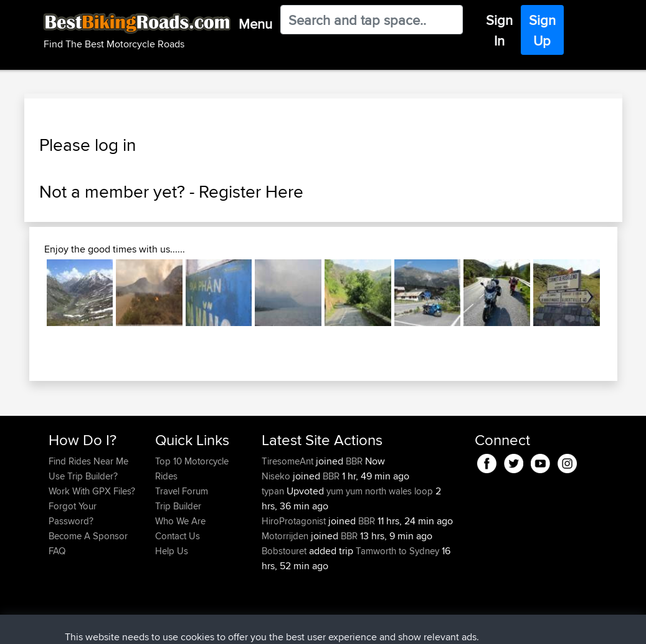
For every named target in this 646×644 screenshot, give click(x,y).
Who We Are (180, 521)
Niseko (277, 476)
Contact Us (178, 536)
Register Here (251, 191)
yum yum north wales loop (380, 491)
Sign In (499, 30)
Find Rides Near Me (88, 461)
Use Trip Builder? (83, 476)
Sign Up (542, 30)
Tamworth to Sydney (397, 551)
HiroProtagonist (295, 521)
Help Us (172, 551)
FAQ (57, 551)
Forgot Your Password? (73, 513)
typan (274, 491)
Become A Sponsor (88, 536)
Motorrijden (286, 536)
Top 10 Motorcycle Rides (192, 469)
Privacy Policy (216, 626)
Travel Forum (182, 491)
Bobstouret (285, 551)
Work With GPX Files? (92, 491)
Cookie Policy (278, 626)
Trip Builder (178, 506)
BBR (354, 461)
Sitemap (165, 626)
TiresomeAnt (289, 461)
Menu (255, 24)
